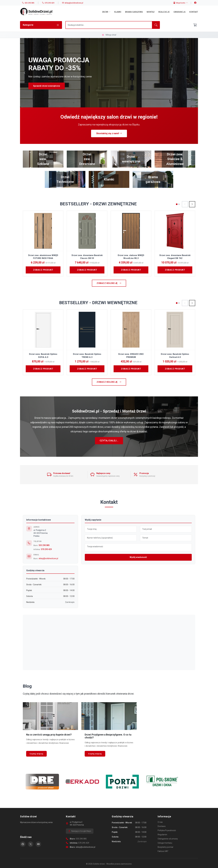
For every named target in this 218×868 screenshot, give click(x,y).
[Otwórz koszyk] (195, 25)
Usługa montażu (165, 843)
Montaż (151, 12)
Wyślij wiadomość (138, 557)
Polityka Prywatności (167, 830)
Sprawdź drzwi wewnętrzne (47, 86)
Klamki (118, 12)
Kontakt (194, 12)
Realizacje (164, 12)
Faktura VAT (163, 851)
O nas (160, 822)
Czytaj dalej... (109, 441)
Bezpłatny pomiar (166, 847)
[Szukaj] (109, 25)
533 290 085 (44, 545)
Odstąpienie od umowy (168, 839)
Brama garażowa (134, 12)
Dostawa (162, 826)
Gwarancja (179, 12)
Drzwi (106, 12)
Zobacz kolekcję (109, 283)
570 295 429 (46, 549)
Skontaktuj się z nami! (109, 133)
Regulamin (162, 835)
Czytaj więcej (36, 754)
